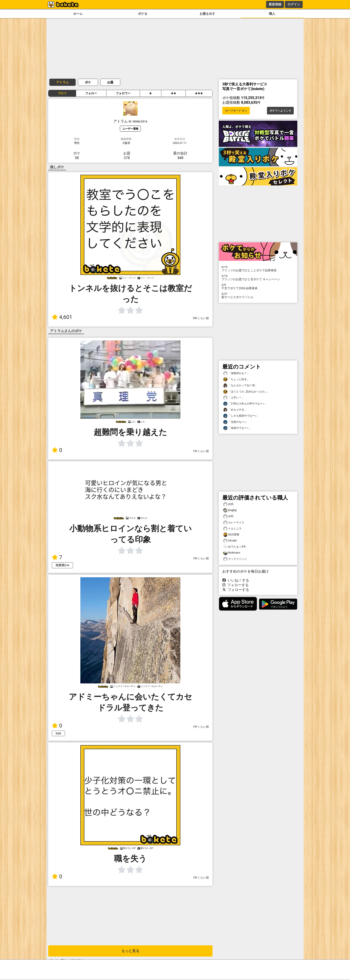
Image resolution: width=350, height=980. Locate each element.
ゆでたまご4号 (234, 547)
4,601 (62, 317)
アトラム (62, 82)
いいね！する (236, 580)
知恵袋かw (62, 565)
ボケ (88, 82)
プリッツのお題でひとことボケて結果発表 (258, 269)
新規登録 (275, 4)
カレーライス (234, 523)
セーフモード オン (236, 111)
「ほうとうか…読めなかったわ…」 (246, 392)
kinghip (230, 510)
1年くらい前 (201, 451)
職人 (272, 14)
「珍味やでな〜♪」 (237, 428)
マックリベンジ (235, 559)
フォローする (235, 585)
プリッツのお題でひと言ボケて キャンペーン (258, 278)
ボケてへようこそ (280, 111)
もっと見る (130, 951)
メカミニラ (232, 529)
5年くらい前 (201, 318)
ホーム (78, 14)
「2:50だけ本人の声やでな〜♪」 (245, 404)
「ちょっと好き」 (236, 379)
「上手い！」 (234, 398)
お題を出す (207, 14)
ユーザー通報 (130, 129)
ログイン (294, 4)
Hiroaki (230, 541)
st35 (228, 504)
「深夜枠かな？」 (236, 373)
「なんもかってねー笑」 (240, 385)
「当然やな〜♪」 (236, 422)
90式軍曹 (231, 535)
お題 (110, 82)
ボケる (143, 14)
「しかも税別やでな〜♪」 (241, 416)
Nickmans (232, 553)
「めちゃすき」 (235, 410)
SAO (58, 733)
